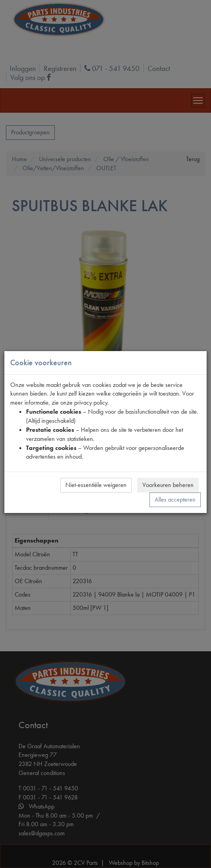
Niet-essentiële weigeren (96, 485)
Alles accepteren (175, 499)
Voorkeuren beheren (168, 485)
